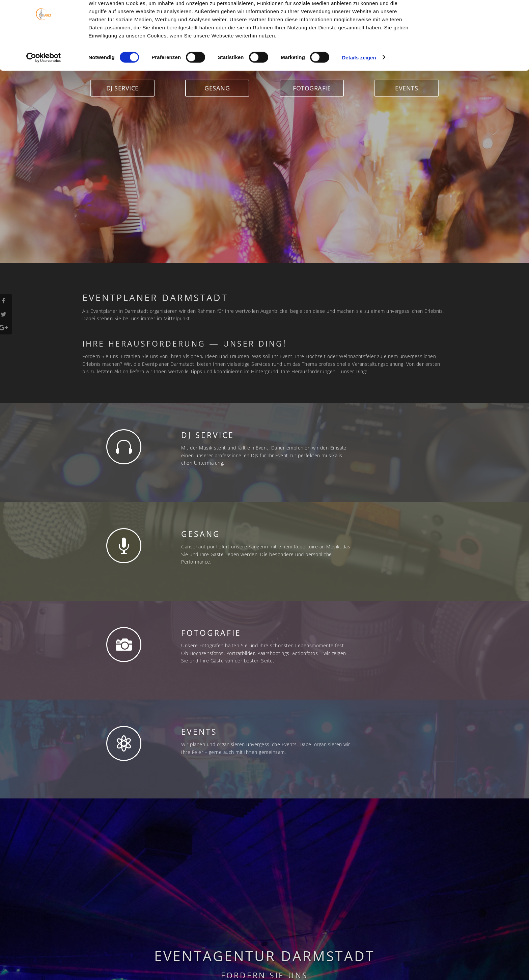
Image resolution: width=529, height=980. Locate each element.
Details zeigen (359, 79)
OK (473, 17)
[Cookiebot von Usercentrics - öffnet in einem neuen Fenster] (44, 79)
